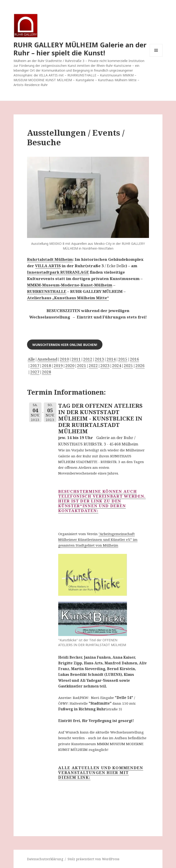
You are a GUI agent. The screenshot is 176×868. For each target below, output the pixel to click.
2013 (99, 359)
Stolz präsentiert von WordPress (93, 859)
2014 (111, 359)
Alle (31, 359)
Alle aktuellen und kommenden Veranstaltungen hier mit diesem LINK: (101, 772)
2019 (58, 365)
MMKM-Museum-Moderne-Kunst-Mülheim (70, 285)
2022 (93, 365)
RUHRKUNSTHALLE (47, 291)
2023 (105, 365)
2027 (35, 372)
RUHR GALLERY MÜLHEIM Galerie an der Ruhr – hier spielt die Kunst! (80, 49)
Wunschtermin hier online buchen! (65, 345)
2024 (117, 365)
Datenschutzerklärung (45, 859)
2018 (47, 365)
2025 (128, 365)
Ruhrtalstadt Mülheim (50, 259)
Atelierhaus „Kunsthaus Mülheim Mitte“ (68, 298)
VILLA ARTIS (48, 266)
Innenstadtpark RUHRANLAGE (58, 272)
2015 (123, 359)
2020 (70, 365)
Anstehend (47, 359)
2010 (64, 359)
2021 (82, 365)
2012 (88, 359)
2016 (135, 359)
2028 (47, 372)
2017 (35, 365)
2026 (140, 365)
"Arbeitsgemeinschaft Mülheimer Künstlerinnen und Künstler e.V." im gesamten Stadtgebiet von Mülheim (98, 539)
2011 (76, 359)
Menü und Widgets (156, 57)
